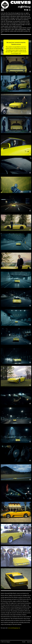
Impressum (29, 642)
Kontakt (24, 642)
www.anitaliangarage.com (14, 628)
